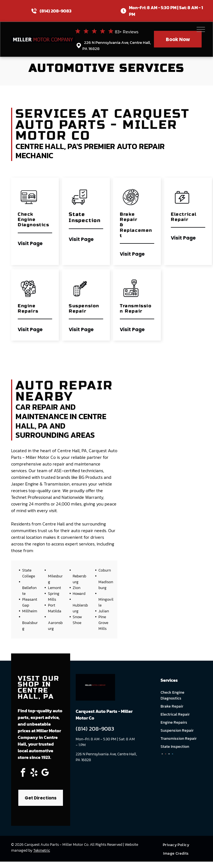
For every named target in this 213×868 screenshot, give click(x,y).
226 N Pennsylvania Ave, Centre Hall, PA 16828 (117, 46)
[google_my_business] (45, 773)
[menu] (201, 29)
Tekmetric (42, 850)
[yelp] (34, 773)
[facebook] (23, 773)
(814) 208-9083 (56, 11)
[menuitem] (178, 845)
